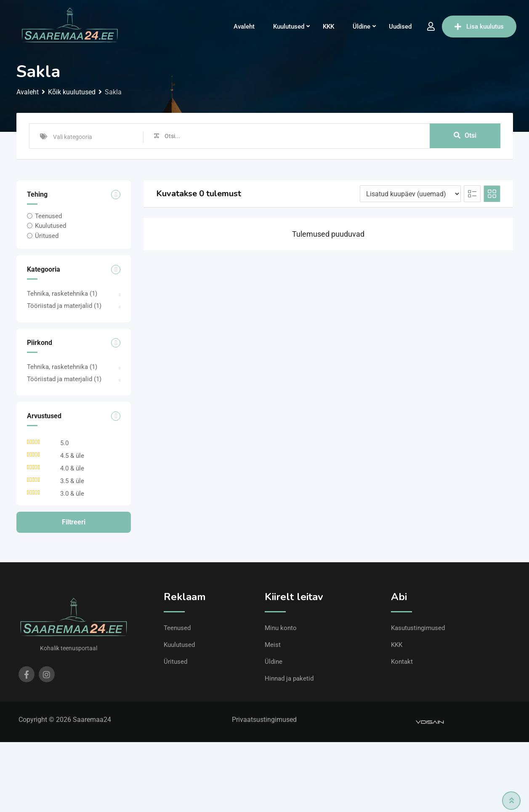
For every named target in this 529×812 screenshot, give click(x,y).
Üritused (47, 235)
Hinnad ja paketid (289, 678)
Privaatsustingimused (264, 720)
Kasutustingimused (418, 628)
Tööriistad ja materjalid (64, 306)
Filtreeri (74, 522)
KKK (328, 27)
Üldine (362, 27)
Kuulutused (289, 27)
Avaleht (244, 27)
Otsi (465, 136)
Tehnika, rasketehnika (62, 294)
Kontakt (402, 662)
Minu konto (281, 628)
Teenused (48, 216)
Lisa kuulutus (479, 27)
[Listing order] (410, 194)
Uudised (400, 27)
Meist (273, 645)
